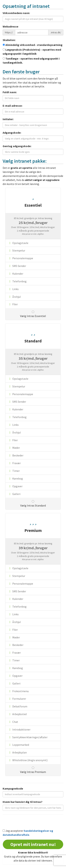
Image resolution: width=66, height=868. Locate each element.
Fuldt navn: (10, 92)
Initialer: (8, 119)
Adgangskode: (12, 133)
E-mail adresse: (12, 106)
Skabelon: (9, 40)
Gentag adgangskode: (17, 146)
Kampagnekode (13, 788)
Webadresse (10, 26)
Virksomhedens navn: (16, 13)
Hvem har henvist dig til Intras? (23, 802)
